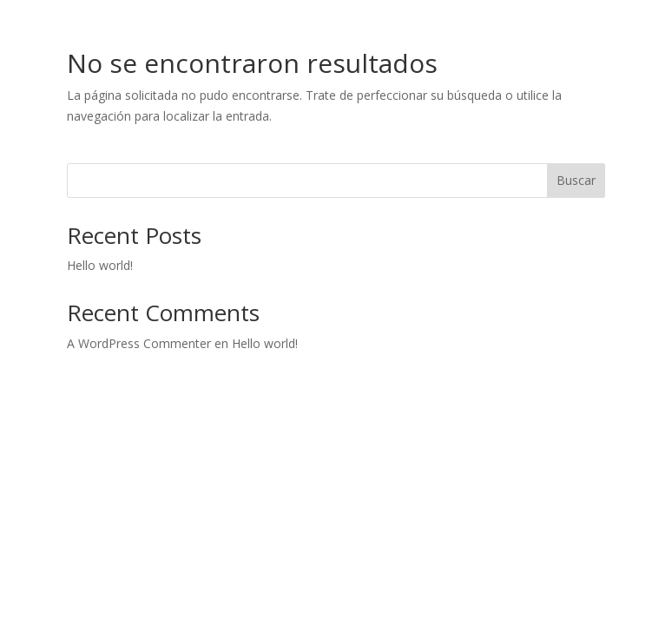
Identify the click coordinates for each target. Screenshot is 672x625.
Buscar (576, 180)
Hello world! (100, 265)
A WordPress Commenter (139, 343)
